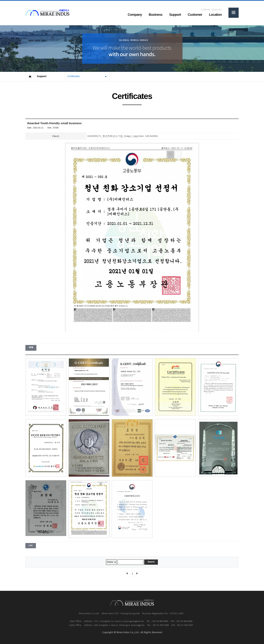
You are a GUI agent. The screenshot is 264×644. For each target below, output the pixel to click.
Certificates (74, 76)
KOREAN (206, 10)
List (31, 545)
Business (156, 15)
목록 (31, 347)
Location (215, 15)
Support (175, 15)
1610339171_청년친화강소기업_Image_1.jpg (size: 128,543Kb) (122, 136)
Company (135, 15)
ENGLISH (217, 10)
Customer (195, 15)
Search (151, 562)
